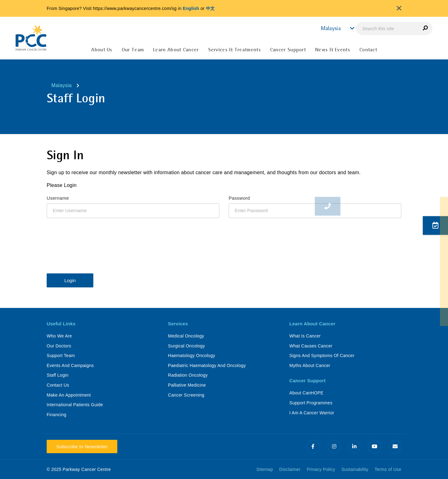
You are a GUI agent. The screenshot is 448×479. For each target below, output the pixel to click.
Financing (56, 415)
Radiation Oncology (188, 375)
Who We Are (59, 336)
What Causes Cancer (311, 346)
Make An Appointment (69, 395)
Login (70, 280)
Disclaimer (290, 469)
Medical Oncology (186, 336)
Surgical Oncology (187, 346)
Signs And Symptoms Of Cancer (322, 356)
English (191, 8)
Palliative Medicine (187, 385)
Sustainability (355, 469)
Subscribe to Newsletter (82, 446)
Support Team (61, 356)
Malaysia (62, 85)
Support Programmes (311, 403)
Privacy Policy (321, 469)
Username (58, 198)
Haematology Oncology (192, 356)
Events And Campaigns (70, 365)
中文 (210, 8)
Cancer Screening (186, 395)
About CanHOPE (306, 393)
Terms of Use (388, 469)
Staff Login (58, 375)
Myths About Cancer (310, 365)
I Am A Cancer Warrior (312, 413)
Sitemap (265, 469)
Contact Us (58, 385)
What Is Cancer (305, 336)
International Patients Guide (75, 405)
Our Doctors (59, 346)
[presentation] (94, 243)
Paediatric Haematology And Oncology (207, 365)
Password (239, 198)
